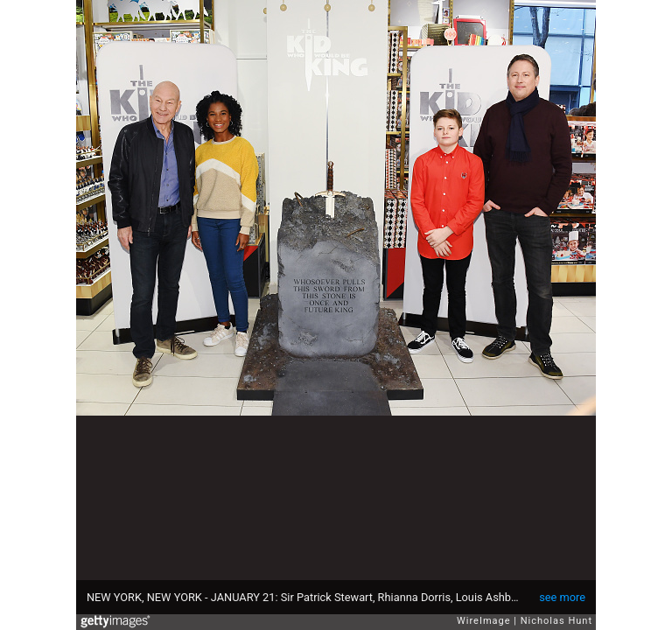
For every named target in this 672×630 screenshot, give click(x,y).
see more (562, 597)
